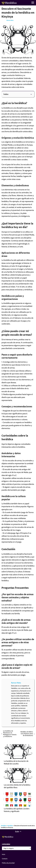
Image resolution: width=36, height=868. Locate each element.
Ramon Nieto (10, 20)
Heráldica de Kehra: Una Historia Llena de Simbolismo (27, 734)
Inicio (4, 854)
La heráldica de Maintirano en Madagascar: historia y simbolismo (10, 734)
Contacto (5, 859)
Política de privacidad (8, 863)
